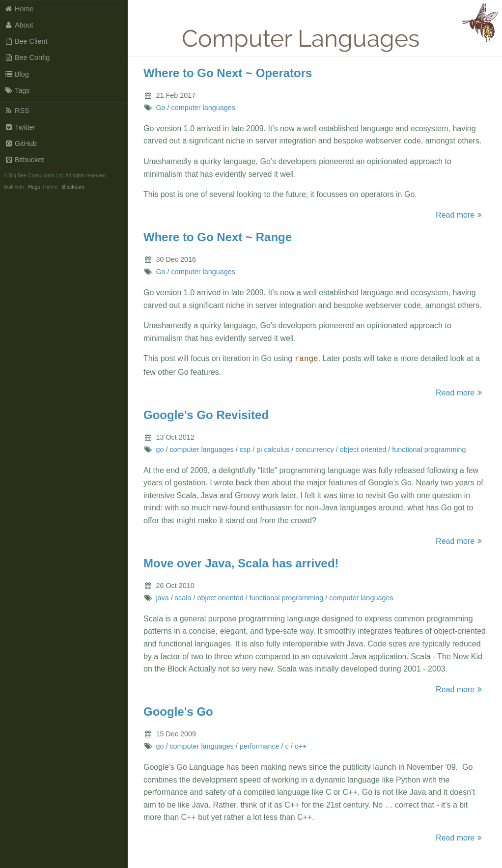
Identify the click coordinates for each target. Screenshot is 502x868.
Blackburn (73, 187)
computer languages (203, 108)
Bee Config (27, 57)
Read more (460, 215)
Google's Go (178, 711)
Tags (17, 90)
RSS (17, 111)
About (19, 25)
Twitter (20, 127)
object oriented (363, 448)
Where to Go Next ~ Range (218, 237)
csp (245, 448)
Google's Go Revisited (206, 414)
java (162, 597)
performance (260, 745)
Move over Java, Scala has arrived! (241, 562)
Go (160, 108)
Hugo (34, 187)
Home (19, 9)
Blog (17, 74)
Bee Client (26, 41)
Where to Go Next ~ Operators (228, 73)
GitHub (21, 143)
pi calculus (273, 448)
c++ (301, 745)
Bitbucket (24, 160)
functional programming (429, 448)
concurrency (314, 448)
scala (183, 597)
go (160, 448)
